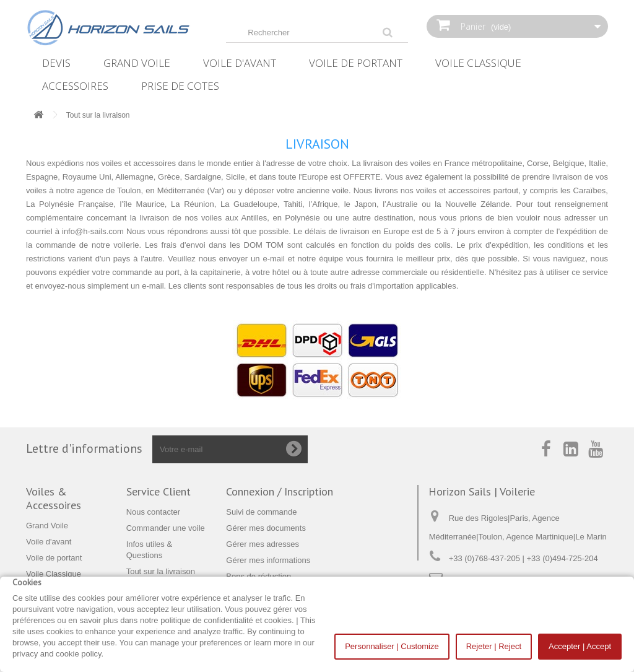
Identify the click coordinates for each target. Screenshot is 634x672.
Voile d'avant (240, 63)
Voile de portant (356, 63)
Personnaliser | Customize (392, 646)
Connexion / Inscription (280, 491)
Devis (56, 63)
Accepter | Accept (580, 646)
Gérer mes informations (268, 560)
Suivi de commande (261, 512)
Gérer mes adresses (263, 544)
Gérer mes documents (266, 528)
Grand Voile (137, 63)
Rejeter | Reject (494, 646)
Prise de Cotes (180, 86)
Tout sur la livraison (161, 571)
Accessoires (75, 86)
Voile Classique (478, 63)
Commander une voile (166, 528)
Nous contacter (153, 512)
